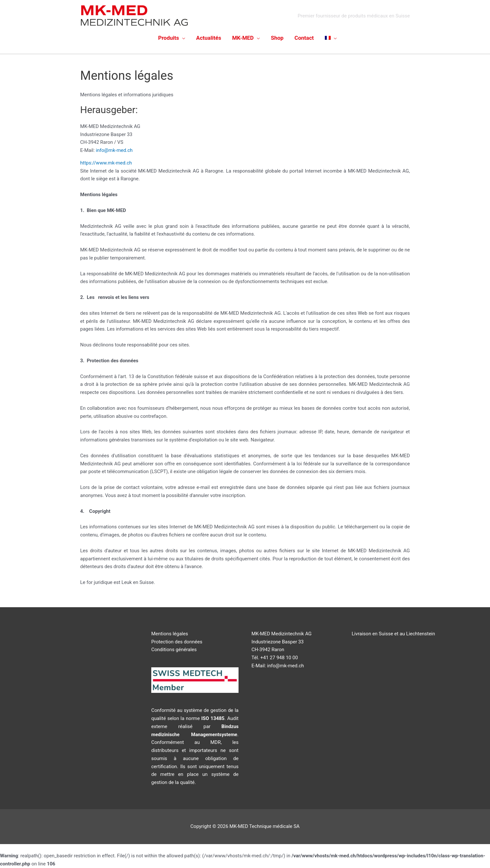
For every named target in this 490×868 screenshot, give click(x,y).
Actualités (209, 38)
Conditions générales (174, 650)
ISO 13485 (213, 718)
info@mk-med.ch (114, 150)
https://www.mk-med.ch (107, 163)
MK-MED (243, 38)
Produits (169, 38)
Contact (304, 38)
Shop (277, 38)
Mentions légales (170, 634)
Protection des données (177, 642)
